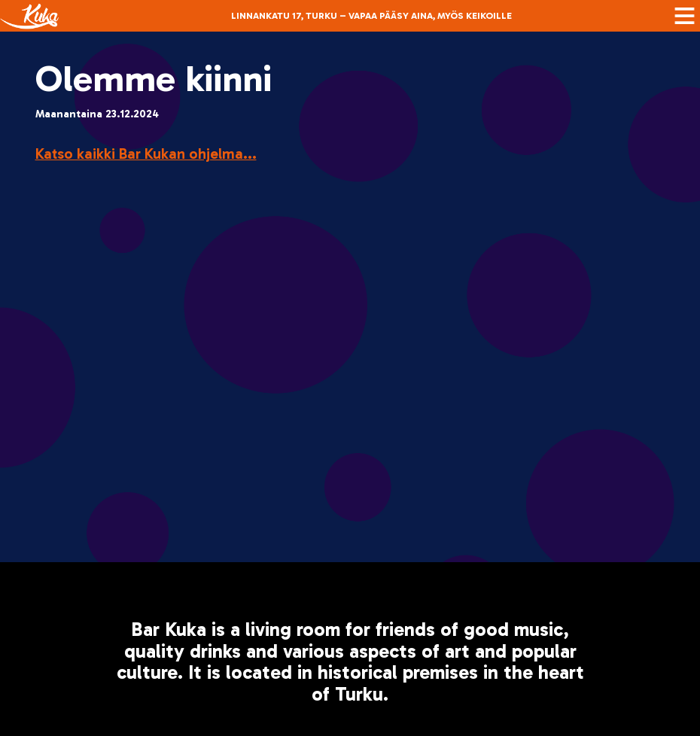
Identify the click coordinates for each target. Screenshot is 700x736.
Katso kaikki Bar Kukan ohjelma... (146, 154)
